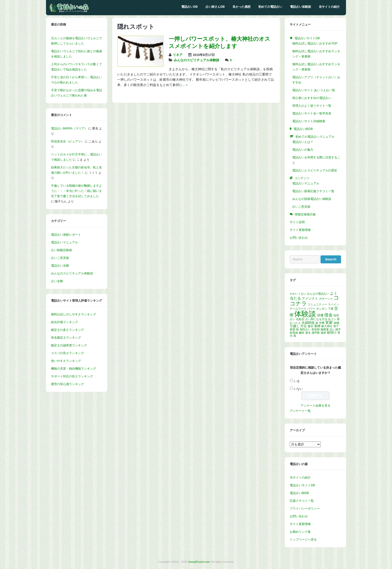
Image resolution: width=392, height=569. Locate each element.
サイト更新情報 (300, 230)
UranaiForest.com (199, 562)
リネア (178, 55)
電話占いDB (189, 7)
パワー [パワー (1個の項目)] (311, 309)
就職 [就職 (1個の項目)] (336, 323)
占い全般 (57, 281)
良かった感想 (241, 7)
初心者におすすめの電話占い (312, 98)
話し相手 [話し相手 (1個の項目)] (335, 329)
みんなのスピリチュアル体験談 (196, 60)
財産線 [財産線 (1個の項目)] (294, 333)
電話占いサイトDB (302, 485)
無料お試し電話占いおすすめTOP (315, 43)
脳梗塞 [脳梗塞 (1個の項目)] (325, 329)
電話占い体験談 (300, 7)
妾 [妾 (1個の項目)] (317, 323)
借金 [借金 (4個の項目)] (328, 315)
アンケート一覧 (300, 411)
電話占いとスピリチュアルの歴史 (315, 170)
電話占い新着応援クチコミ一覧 (313, 191)
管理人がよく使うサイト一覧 (312, 106)
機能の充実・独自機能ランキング (73, 369)
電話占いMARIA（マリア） (69, 128)
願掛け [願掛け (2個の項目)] (332, 332)
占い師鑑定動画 (61, 250)
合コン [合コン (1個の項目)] (332, 319)
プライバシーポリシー (305, 509)
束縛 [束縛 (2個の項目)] (317, 326)
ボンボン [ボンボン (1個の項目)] (322, 309)
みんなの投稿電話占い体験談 (312, 199)
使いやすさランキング (66, 361)
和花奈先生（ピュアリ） (67, 141)
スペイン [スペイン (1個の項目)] (333, 304)
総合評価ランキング (64, 322)
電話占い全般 (60, 266)
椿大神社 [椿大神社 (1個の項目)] (327, 326)
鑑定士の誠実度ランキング (69, 345)
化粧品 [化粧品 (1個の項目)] (300, 319)
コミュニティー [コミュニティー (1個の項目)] (317, 304)
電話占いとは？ (303, 142)
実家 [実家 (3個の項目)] (329, 322)
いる (297, 381)
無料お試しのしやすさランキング (73, 314)
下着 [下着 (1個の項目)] (331, 309)
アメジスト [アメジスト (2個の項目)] (310, 298)
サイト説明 (297, 222)
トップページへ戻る (303, 540)
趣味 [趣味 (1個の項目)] (301, 333)
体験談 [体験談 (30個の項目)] (305, 314)
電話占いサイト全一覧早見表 (312, 113)
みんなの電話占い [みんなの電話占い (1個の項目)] (318, 294)
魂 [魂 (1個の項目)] (295, 336)
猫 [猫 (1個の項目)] (297, 329)
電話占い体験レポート (66, 235)
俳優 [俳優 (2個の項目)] (320, 315)
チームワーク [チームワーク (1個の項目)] (298, 309)
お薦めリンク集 (300, 532)
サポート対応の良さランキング (72, 376)
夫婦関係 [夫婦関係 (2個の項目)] (308, 323)
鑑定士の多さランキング (67, 330)
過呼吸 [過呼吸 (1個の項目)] (316, 333)
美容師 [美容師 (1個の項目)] (316, 329)
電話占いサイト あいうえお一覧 (314, 90)
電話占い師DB (299, 493)
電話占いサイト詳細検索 (309, 121)
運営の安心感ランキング (67, 384)
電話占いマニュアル (64, 242)
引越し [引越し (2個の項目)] (295, 326)
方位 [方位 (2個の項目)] (303, 326)
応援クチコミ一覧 (302, 501)
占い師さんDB (215, 7)
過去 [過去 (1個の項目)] (308, 333)
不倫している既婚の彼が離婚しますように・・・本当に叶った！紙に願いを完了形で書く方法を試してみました (76, 191)
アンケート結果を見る (315, 406)
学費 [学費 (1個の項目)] (322, 323)
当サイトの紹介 (329, 7)
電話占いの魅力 (303, 150)
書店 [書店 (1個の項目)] (310, 326)
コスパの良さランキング (67, 353)
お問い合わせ (299, 238)
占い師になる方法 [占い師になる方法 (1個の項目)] (316, 319)
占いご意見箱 (60, 258)
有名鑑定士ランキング (66, 338)
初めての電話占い (270, 7)
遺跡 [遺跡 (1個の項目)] (323, 333)
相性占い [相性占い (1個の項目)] (305, 329)
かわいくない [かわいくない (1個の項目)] (298, 294)
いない (298, 389)
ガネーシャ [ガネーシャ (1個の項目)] (326, 299)
